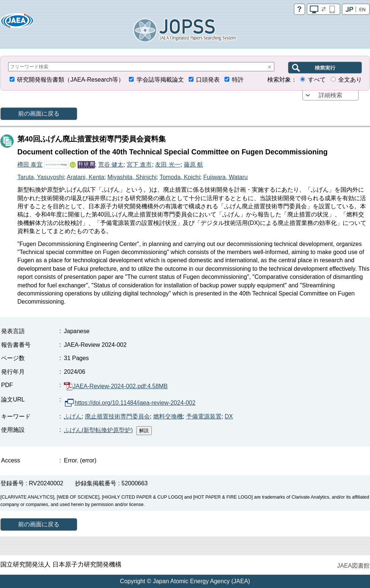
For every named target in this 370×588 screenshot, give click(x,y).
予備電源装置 (204, 416)
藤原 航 (193, 165)
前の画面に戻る (39, 114)
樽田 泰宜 (30, 165)
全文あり (350, 80)
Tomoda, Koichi (180, 177)
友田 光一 (168, 165)
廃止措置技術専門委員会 (117, 416)
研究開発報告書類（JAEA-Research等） (71, 80)
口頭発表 (208, 80)
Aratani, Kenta (85, 177)
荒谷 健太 (111, 165)
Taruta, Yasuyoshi (41, 177)
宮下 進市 (139, 165)
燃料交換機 (168, 416)
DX (229, 416)
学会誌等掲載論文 (160, 80)
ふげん (73, 416)
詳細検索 (330, 95)
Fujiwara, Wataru (225, 177)
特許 (238, 80)
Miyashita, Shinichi (132, 177)
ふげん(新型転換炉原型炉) (98, 430)
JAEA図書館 (353, 566)
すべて (317, 80)
